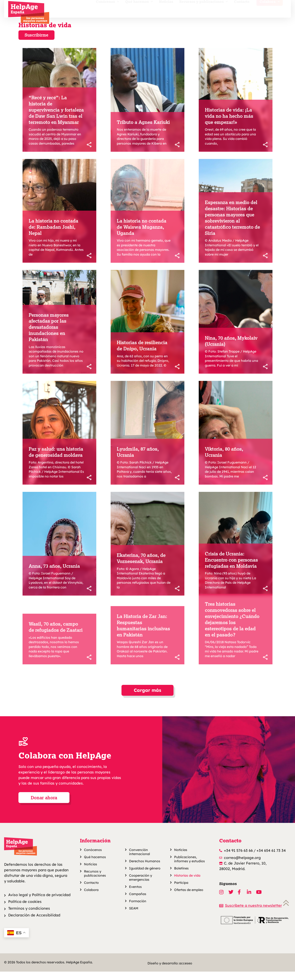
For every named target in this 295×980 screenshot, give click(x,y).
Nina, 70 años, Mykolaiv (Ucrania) (231, 349)
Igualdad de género (145, 877)
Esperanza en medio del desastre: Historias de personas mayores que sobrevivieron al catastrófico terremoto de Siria (232, 226)
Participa (181, 891)
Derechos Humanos (145, 869)
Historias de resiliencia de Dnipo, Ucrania (142, 354)
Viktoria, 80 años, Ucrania (224, 460)
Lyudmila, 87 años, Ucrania (138, 460)
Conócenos (107, 9)
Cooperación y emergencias (141, 886)
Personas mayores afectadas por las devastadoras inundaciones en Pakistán (49, 336)
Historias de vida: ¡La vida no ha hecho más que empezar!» (229, 124)
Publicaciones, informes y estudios (189, 867)
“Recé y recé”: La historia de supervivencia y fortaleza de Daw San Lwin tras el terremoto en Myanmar (56, 118)
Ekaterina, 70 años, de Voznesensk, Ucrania (141, 567)
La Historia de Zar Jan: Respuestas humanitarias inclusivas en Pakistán (143, 634)
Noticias (166, 9)
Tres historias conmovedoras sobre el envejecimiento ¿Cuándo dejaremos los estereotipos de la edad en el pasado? (232, 628)
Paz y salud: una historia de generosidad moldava (56, 460)
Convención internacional (140, 860)
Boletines (181, 877)
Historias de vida (45, 33)
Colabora (270, 9)
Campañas (138, 902)
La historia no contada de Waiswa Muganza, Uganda (142, 235)
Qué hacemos (139, 9)
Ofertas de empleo (189, 898)
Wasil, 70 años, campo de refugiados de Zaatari (56, 635)
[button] (147, 699)
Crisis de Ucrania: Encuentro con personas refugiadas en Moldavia (231, 568)
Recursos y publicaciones (204, 9)
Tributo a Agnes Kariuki (143, 130)
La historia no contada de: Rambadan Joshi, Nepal (53, 235)
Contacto (242, 9)
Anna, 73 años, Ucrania (54, 574)
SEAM (134, 917)
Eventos (135, 895)
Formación (138, 909)
